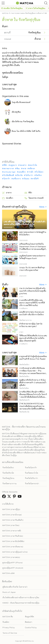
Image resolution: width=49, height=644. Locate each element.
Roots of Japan (9, 592)
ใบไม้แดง (40, 172)
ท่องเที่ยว (8, 198)
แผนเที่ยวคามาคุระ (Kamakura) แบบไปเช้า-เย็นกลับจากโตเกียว (32, 313)
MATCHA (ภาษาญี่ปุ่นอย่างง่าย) (15, 552)
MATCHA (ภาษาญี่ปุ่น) (11, 509)
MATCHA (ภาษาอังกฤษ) (12, 515)
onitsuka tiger (10, 172)
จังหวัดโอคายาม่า (32, 483)
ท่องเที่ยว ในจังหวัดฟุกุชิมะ (12, 8)
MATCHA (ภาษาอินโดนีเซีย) (13, 541)
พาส (24, 168)
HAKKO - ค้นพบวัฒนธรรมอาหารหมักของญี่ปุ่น (21, 603)
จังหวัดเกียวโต (8, 473)
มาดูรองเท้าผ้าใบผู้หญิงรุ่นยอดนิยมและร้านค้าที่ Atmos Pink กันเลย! (33, 358)
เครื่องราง (17, 179)
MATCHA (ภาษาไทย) (11, 525)
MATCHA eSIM (8, 573)
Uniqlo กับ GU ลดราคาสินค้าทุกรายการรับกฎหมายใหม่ (32, 269)
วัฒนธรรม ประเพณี (34, 198)
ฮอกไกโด (33, 165)
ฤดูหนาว (13, 165)
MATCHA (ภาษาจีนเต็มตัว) (13, 520)
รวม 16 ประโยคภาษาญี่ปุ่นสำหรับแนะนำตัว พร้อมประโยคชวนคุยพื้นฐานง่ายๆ (33, 291)
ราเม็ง (31, 172)
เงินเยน (27, 179)
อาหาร (7, 193)
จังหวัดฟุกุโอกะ (8, 478)
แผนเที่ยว (22, 172)
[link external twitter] (10, 497)
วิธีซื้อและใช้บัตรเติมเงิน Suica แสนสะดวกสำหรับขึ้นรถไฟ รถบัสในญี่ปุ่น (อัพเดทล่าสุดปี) (33, 338)
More (42, 207)
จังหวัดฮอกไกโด (31, 473)
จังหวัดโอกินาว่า (31, 478)
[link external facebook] (4, 497)
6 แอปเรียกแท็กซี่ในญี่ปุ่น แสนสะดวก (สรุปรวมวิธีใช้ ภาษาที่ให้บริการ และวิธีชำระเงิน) (32, 303)
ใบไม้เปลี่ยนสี (9, 175)
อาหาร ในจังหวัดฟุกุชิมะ (35, 8)
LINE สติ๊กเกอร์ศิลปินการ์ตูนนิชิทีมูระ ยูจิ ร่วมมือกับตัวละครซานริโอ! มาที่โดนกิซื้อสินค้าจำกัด (24, 223)
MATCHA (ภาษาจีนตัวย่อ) (13, 536)
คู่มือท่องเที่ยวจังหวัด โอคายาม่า (15, 587)
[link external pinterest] (15, 497)
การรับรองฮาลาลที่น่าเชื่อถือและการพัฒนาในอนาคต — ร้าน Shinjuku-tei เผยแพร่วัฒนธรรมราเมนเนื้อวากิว (33, 372)
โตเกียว (39, 175)
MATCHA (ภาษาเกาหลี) (12, 531)
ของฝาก (23, 165)
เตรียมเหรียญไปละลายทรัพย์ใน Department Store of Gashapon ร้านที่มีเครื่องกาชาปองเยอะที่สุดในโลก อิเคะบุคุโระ (33, 248)
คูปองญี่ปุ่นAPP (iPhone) (12, 563)
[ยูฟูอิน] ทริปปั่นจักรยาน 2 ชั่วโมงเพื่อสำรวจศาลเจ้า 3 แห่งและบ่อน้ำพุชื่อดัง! (33, 382)
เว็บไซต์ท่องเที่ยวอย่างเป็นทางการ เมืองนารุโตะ (21, 597)
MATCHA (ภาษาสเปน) (11, 557)
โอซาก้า (7, 179)
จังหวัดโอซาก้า (31, 468)
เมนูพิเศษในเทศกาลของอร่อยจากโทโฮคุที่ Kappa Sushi (32, 257)
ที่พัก (5, 165)
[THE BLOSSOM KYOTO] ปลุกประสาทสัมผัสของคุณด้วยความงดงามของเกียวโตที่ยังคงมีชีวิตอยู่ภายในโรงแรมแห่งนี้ (33, 407)
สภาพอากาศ (9, 168)
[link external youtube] (20, 497)
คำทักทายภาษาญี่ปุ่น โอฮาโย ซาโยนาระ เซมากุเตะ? (31, 325)
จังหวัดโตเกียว (8, 468)
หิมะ (18, 168)
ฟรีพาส (32, 168)
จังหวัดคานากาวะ (10, 483)
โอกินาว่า (29, 175)
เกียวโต (20, 175)
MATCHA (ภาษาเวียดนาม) (13, 547)
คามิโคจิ (35, 179)
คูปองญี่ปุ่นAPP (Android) (13, 568)
